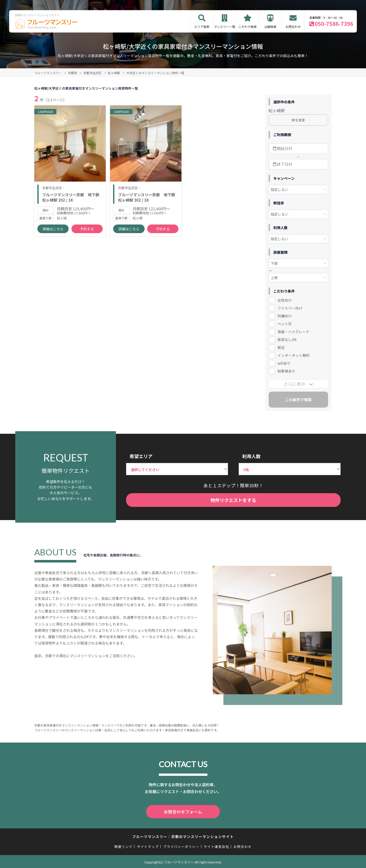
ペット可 (285, 324)
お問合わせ (293, 27)
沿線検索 (270, 27)
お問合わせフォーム (183, 811)
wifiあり (284, 363)
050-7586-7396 (334, 24)
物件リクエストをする (233, 500)
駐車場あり (286, 371)
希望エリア (141, 456)
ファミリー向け (290, 308)
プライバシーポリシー (181, 846)
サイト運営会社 (216, 846)
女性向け (285, 300)
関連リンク (124, 846)
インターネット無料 (294, 355)
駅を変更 (298, 120)
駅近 (281, 347)
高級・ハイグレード (293, 332)
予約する (87, 234)
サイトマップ (148, 846)
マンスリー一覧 (225, 27)
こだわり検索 (248, 27)
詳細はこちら (53, 234)
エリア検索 (202, 27)
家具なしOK (287, 340)
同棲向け (285, 316)
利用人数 (251, 456)
